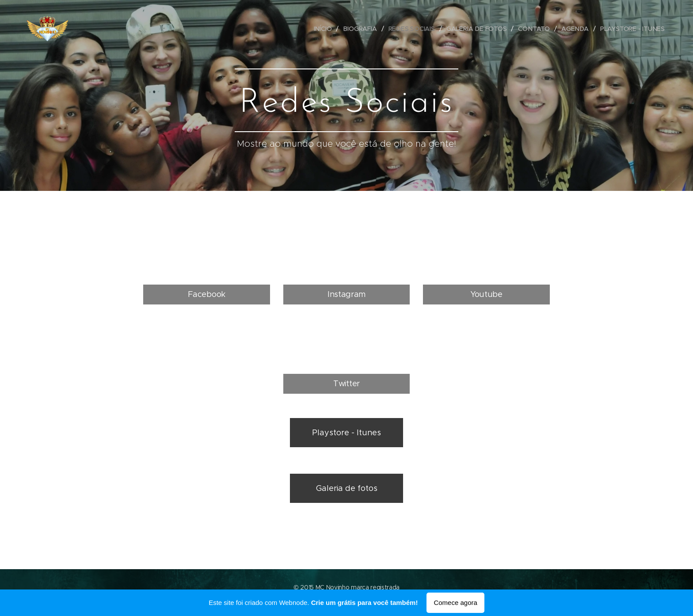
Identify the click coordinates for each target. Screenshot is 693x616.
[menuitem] (326, 29)
